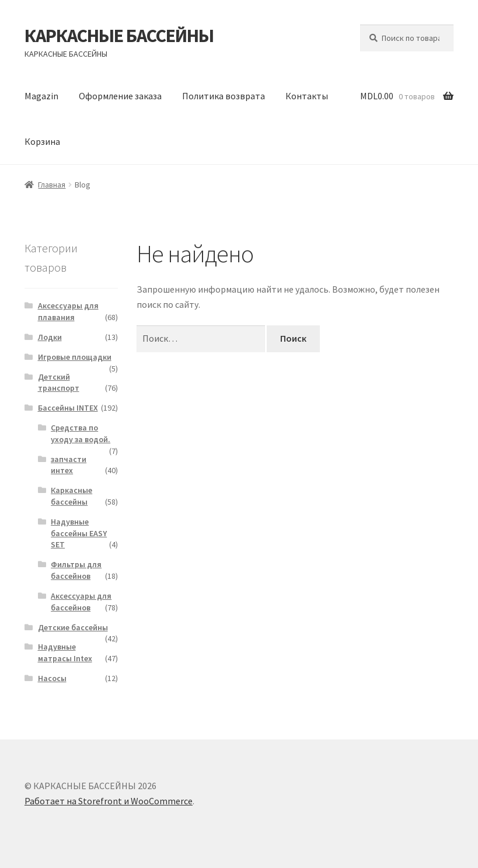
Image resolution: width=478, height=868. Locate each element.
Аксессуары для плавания (68, 311)
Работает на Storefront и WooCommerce (109, 801)
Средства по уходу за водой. (81, 433)
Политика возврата (224, 96)
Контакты (307, 96)
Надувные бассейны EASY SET (79, 533)
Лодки (50, 337)
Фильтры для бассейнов (76, 570)
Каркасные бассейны (71, 496)
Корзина (42, 141)
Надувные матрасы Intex (65, 652)
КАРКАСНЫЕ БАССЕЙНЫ (119, 36)
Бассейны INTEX (68, 408)
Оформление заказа (120, 96)
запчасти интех (69, 465)
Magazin (41, 96)
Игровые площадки (75, 357)
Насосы (52, 678)
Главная (52, 185)
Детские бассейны (73, 627)
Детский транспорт (59, 383)
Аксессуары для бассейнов (81, 602)
